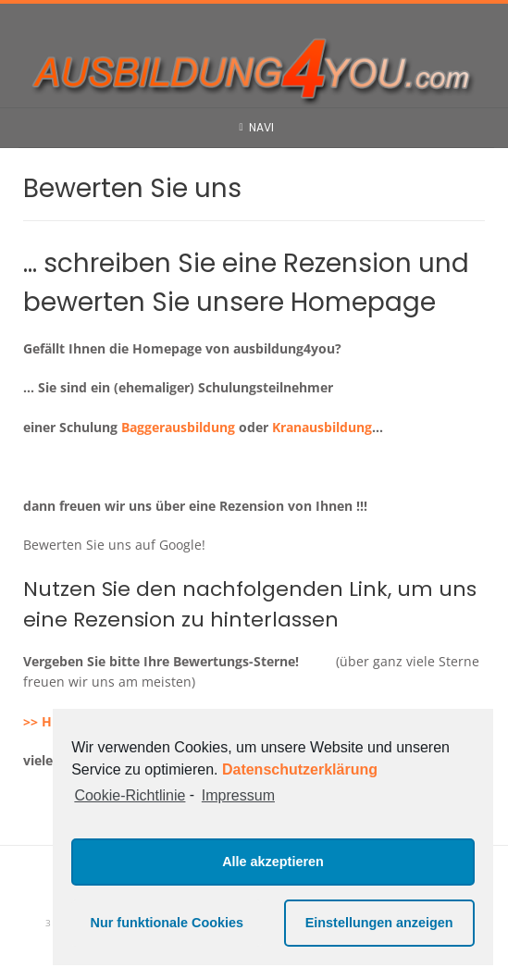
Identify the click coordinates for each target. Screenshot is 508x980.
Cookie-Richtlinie (130, 795)
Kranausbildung (322, 427)
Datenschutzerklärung (300, 769)
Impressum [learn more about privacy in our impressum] (238, 795)
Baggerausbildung (178, 427)
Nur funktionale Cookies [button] (167, 923)
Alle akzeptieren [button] (273, 862)
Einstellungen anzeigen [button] (379, 923)
